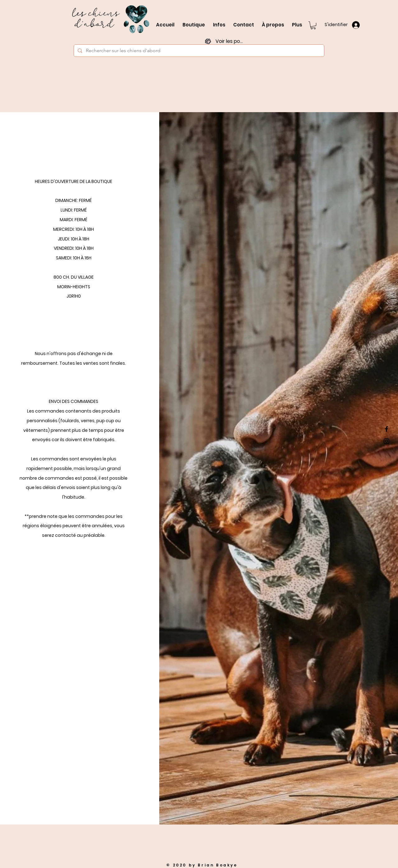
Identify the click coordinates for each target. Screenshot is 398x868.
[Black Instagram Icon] (386, 441)
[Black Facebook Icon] (386, 429)
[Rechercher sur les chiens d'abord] (198, 51)
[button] (313, 25)
